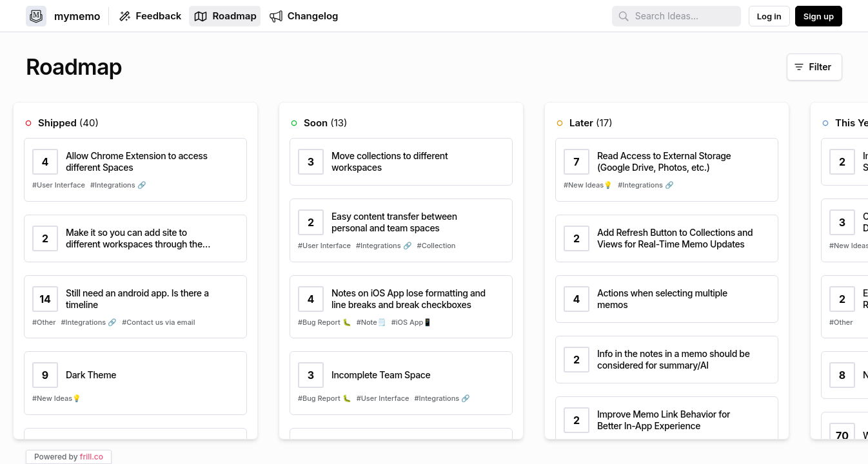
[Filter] (814, 67)
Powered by (69, 457)
